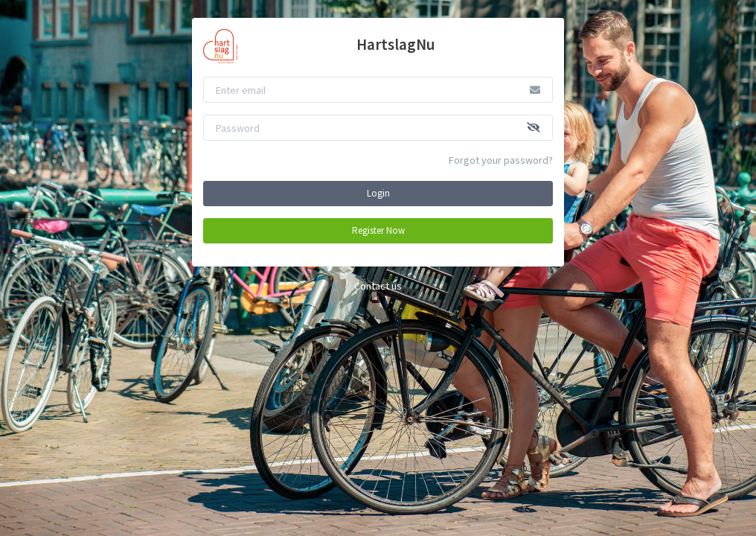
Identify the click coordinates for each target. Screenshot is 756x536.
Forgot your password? (501, 160)
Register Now (378, 230)
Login (378, 193)
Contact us (378, 286)
